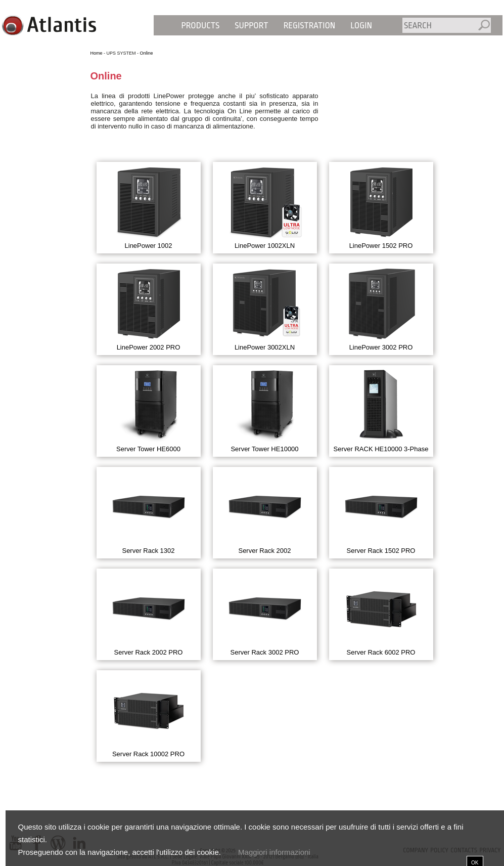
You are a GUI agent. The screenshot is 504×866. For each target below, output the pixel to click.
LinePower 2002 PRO (149, 347)
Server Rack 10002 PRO (148, 754)
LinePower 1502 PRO (381, 246)
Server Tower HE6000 (148, 449)
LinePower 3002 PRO (381, 347)
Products (201, 26)
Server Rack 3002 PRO (265, 652)
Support (251, 26)
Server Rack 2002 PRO (149, 652)
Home (97, 53)
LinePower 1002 (149, 246)
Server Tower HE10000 (264, 449)
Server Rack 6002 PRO (381, 652)
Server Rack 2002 (264, 551)
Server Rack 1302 (148, 551)
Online (147, 53)
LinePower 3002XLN (265, 347)
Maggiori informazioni (274, 852)
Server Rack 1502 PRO (381, 551)
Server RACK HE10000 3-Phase (381, 449)
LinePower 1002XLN (265, 246)
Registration (310, 26)
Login (361, 26)
